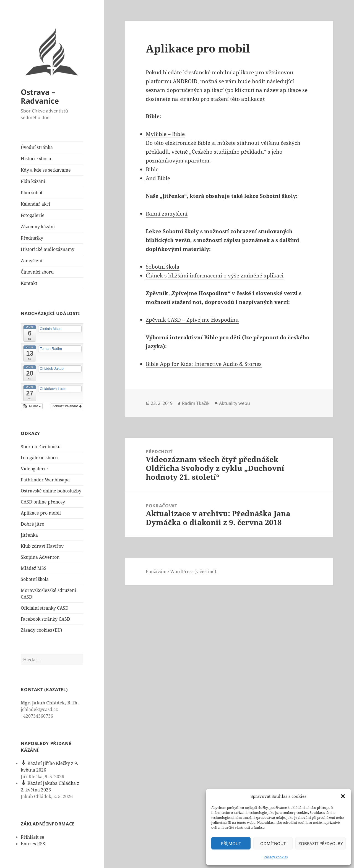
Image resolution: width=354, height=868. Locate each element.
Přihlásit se (32, 837)
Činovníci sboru (37, 272)
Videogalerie (34, 469)
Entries (33, 844)
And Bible (158, 178)
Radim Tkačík (196, 403)
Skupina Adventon (40, 557)
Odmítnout (273, 843)
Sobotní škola (35, 579)
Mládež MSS (34, 568)
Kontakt (29, 283)
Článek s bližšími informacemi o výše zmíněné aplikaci (215, 276)
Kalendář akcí (35, 204)
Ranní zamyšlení (167, 214)
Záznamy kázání (38, 227)
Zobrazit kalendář (67, 406)
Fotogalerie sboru (39, 458)
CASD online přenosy (43, 502)
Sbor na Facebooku (41, 447)
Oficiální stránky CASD (45, 608)
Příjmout (231, 843)
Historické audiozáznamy (48, 249)
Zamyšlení (32, 261)
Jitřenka (29, 535)
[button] (343, 796)
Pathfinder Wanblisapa (45, 480)
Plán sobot (32, 193)
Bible (152, 169)
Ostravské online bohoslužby (51, 491)
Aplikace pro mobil (41, 513)
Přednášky (32, 238)
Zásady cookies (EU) (41, 630)
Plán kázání (33, 181)
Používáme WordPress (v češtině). (182, 571)
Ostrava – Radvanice (40, 96)
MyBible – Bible (165, 134)
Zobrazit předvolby (321, 843)
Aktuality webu (235, 403)
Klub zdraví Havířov (42, 546)
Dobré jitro (32, 524)
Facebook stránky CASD (45, 619)
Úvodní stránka (37, 147)
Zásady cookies (276, 857)
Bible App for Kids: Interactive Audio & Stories (204, 364)
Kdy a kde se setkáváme (46, 170)
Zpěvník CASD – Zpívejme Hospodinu (192, 320)
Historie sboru (36, 159)
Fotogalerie (33, 215)
